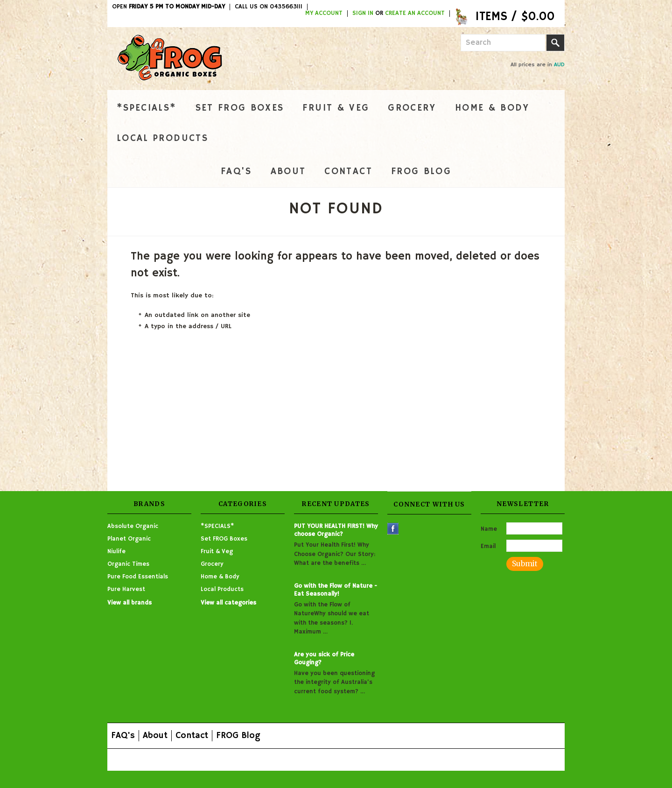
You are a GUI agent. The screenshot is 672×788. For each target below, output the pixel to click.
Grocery (412, 108)
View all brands (129, 603)
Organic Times (128, 564)
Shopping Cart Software (295, 760)
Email (488, 546)
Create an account (415, 14)
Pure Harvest (126, 589)
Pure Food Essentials (138, 577)
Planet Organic (129, 539)
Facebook (393, 529)
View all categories (228, 603)
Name (489, 529)
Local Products (162, 138)
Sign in (363, 14)
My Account (324, 14)
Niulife (116, 552)
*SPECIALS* (147, 108)
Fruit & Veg (336, 108)
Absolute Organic (133, 526)
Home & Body (492, 108)
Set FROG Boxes (240, 108)
